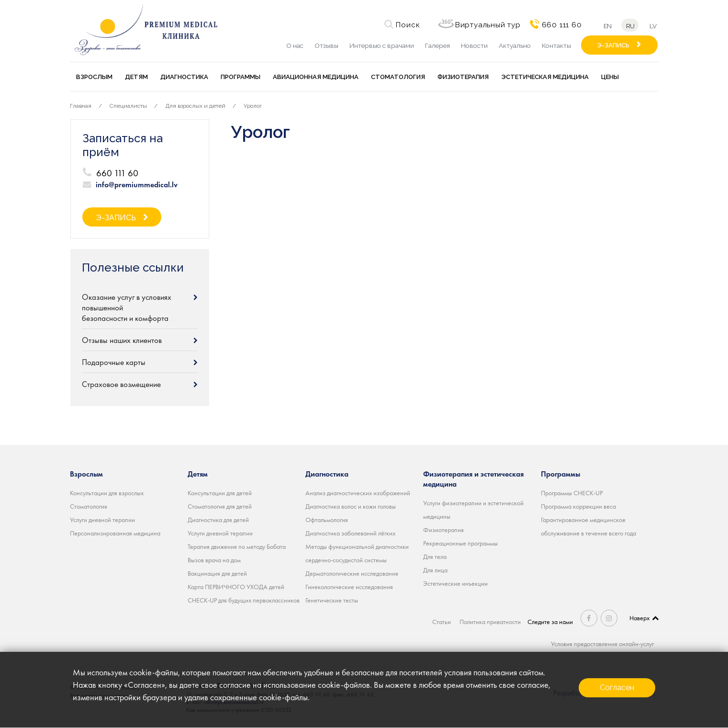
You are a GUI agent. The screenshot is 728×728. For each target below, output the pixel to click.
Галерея (437, 45)
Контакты (556, 45)
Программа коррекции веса (578, 506)
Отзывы (326, 45)
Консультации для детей (220, 493)
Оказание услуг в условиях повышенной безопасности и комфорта (127, 307)
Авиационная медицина (316, 77)
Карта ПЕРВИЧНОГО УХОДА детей (236, 587)
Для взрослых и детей (196, 106)
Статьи (442, 622)
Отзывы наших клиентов (122, 340)
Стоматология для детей (220, 506)
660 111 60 (560, 25)
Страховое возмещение (121, 384)
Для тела (435, 557)
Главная (81, 106)
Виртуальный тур (486, 25)
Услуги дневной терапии (102, 520)
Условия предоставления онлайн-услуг (602, 644)
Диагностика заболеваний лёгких (350, 533)
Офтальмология (327, 520)
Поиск (406, 25)
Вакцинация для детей (217, 573)
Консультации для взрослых (107, 493)
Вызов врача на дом (214, 560)
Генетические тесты (332, 600)
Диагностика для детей (218, 520)
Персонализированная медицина (115, 533)
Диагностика (184, 77)
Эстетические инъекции (455, 583)
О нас (295, 45)
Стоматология (398, 77)
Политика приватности (492, 622)
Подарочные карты (114, 362)
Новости (474, 45)
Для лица (435, 570)
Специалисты (128, 106)
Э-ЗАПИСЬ (613, 45)
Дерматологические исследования (352, 573)
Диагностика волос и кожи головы (351, 506)
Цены (610, 77)
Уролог (253, 106)
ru (630, 26)
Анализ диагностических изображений (358, 493)
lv (654, 26)
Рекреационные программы (460, 543)
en (606, 26)
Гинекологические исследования (349, 587)
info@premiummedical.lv (137, 185)
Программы (241, 77)
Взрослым (94, 77)
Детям (136, 77)
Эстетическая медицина (545, 77)
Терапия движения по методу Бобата (237, 546)
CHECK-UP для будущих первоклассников (244, 600)
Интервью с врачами (382, 45)
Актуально (515, 45)
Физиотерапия (463, 77)
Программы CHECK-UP (572, 493)
